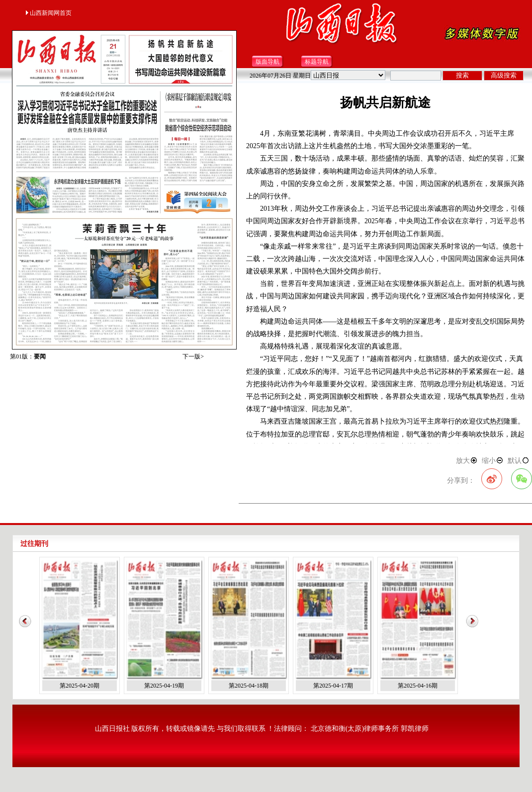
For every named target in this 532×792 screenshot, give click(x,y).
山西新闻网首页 (48, 13)
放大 (467, 461)
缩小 (493, 461)
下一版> (193, 356)
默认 (519, 461)
